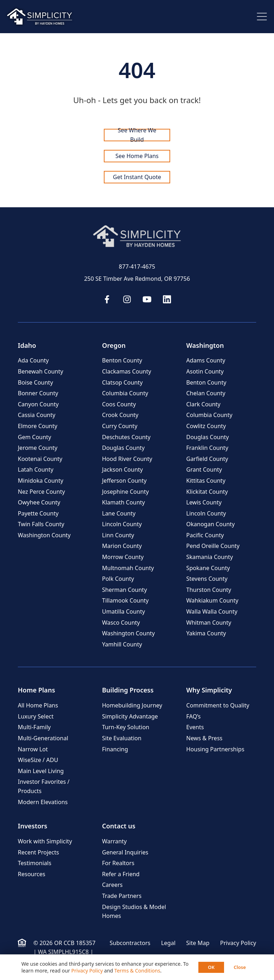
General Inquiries (125, 852)
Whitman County (209, 623)
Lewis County (204, 502)
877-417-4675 (137, 266)
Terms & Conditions (138, 971)
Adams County (206, 360)
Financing (115, 749)
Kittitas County (206, 481)
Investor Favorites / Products (44, 786)
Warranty (114, 841)
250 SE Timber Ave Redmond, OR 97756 (137, 279)
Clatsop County (122, 382)
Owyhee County (39, 502)
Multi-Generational (43, 738)
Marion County (122, 546)
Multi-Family (34, 727)
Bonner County (38, 393)
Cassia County (37, 415)
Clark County (203, 404)
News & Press (204, 738)
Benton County (122, 360)
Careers (112, 885)
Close (240, 967)
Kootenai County (40, 459)
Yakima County (206, 633)
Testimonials (35, 863)
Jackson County (122, 469)
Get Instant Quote (137, 177)
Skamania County (210, 557)
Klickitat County (207, 492)
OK (211, 967)
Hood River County (127, 459)
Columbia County (125, 393)
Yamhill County (122, 644)
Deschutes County (126, 437)
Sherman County (125, 590)
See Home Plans (137, 156)
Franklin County (207, 448)
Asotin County (205, 371)
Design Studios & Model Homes (134, 912)
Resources (32, 874)
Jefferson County (124, 481)
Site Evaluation (122, 738)
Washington (205, 345)
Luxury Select (36, 716)
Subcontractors (130, 943)
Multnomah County (128, 568)
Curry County (120, 426)
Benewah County (40, 371)
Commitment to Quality (218, 705)
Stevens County (207, 579)
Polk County (118, 579)
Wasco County (121, 623)
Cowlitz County (206, 426)
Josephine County (125, 492)
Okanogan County (210, 524)
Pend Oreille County (213, 546)
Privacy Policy (238, 943)
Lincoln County (122, 524)
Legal (168, 943)
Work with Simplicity (45, 841)
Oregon (114, 345)
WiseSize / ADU (38, 760)
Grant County (204, 469)
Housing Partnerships (215, 749)
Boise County (35, 382)
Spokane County (208, 568)
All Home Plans (38, 705)
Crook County (120, 415)
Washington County (44, 535)
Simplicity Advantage (130, 716)
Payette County (38, 513)
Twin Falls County (41, 524)
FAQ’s (193, 716)
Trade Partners (122, 896)
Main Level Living (41, 771)
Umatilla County (123, 611)
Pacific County (205, 535)
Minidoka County (40, 481)
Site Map (198, 943)
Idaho (27, 345)
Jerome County (38, 448)
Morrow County (123, 557)
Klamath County (123, 502)
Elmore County (38, 426)
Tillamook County (125, 600)
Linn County (118, 535)
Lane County (119, 513)
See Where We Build (137, 135)
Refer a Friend (121, 874)
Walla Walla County (212, 611)
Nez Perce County (41, 492)
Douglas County (123, 448)
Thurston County (209, 590)
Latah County (36, 469)
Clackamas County (127, 371)
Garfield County (207, 459)
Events (195, 727)
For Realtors (118, 863)
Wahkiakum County (212, 600)
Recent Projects (38, 852)
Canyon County (38, 404)
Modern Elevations (43, 802)
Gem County (34, 437)
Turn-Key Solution (126, 727)
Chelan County (206, 393)
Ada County (33, 360)
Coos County (119, 404)
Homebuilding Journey (132, 705)
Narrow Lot (33, 749)
